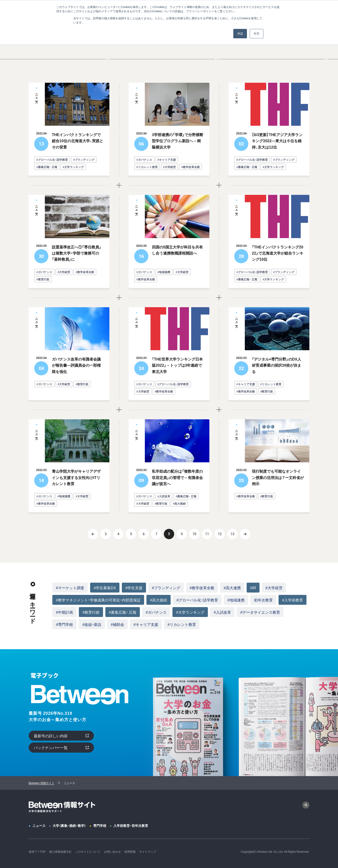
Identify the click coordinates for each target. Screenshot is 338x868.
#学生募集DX (105, 588)
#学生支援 (134, 588)
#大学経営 (274, 588)
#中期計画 (64, 612)
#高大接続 (159, 600)
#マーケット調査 (70, 588)
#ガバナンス (156, 612)
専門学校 (100, 825)
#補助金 (117, 624)
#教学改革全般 (202, 588)
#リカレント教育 (182, 624)
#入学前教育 (293, 600)
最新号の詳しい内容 (51, 736)
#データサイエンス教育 (260, 612)
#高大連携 (232, 588)
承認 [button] (240, 34)
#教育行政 (91, 612)
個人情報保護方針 (60, 852)
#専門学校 (64, 624)
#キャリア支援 (146, 624)
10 (194, 534)
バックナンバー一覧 (51, 747)
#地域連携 (236, 600)
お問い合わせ (112, 852)
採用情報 (130, 852)
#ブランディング (166, 588)
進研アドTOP (37, 852)
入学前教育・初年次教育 (131, 825)
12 (220, 534)
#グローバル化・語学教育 (197, 600)
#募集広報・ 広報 (123, 612)
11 (207, 534)
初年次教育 (263, 600)
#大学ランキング (190, 612)
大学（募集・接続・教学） (69, 825)
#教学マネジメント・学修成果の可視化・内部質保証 (98, 600)
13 (232, 534)
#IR (253, 588)
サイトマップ (148, 852)
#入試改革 (222, 612)
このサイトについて (88, 852)
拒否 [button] (257, 34)
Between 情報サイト (42, 783)
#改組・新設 (92, 624)
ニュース (39, 825)
